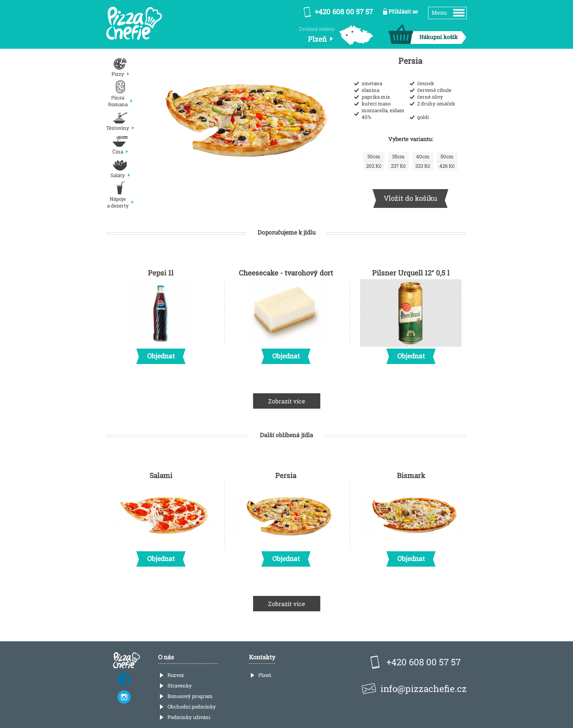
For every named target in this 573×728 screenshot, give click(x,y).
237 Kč (398, 161)
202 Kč (374, 161)
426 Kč (447, 161)
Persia (286, 517)
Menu (439, 13)
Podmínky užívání (189, 717)
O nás (166, 657)
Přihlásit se (403, 11)
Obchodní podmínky (192, 707)
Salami (161, 517)
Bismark (411, 517)
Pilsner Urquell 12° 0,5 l (411, 314)
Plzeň (265, 675)
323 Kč (423, 161)
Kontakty (262, 657)
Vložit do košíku (410, 198)
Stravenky (180, 686)
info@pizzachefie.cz (424, 689)
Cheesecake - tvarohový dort (286, 314)
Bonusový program (190, 696)
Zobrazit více (287, 401)
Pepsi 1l (161, 314)
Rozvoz (176, 675)
